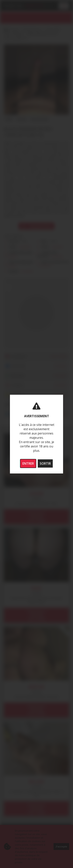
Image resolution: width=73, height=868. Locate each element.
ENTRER (28, 463)
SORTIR (45, 463)
